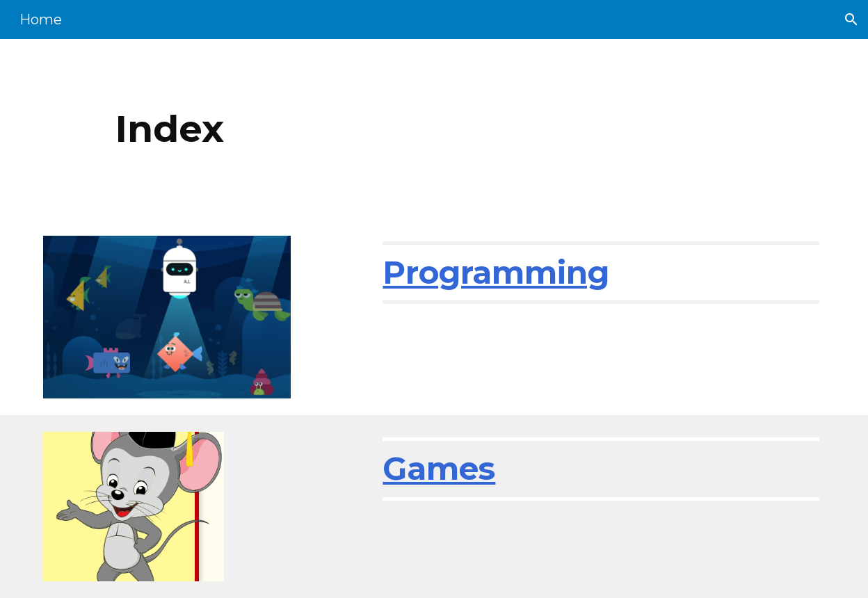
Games (439, 468)
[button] (851, 19)
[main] (367, 129)
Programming (496, 272)
